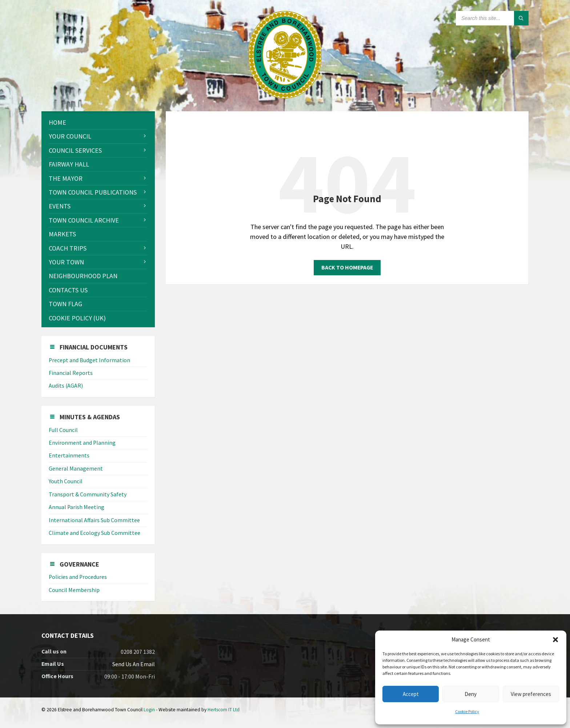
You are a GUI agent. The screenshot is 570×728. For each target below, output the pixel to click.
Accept (411, 694)
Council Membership (74, 590)
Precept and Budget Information (89, 360)
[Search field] (492, 18)
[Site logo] (285, 96)
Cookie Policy (467, 711)
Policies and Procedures (78, 577)
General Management (76, 469)
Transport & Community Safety (88, 494)
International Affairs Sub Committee (94, 520)
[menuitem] (98, 122)
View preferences (531, 694)
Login (149, 710)
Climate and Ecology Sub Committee (95, 533)
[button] (555, 640)
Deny (471, 694)
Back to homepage (347, 267)
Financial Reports (71, 373)
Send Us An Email (134, 664)
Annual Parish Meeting (77, 507)
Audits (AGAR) (66, 386)
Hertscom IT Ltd (224, 710)
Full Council (63, 430)
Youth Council (66, 481)
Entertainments (69, 455)
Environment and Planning (82, 443)
